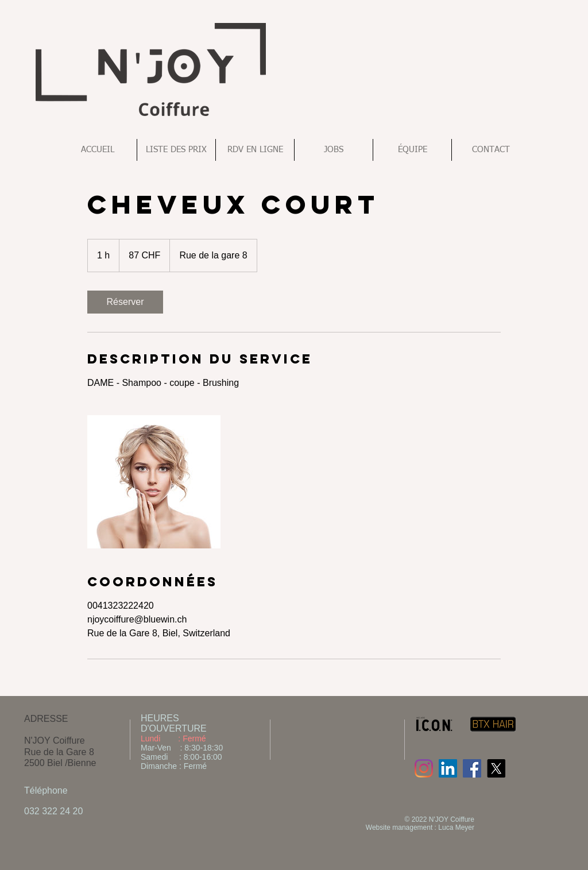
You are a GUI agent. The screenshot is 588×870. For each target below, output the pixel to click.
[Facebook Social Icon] (472, 768)
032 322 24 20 (53, 811)
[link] (125, 302)
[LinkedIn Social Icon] (448, 768)
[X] (496, 768)
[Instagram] (424, 768)
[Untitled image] (154, 482)
